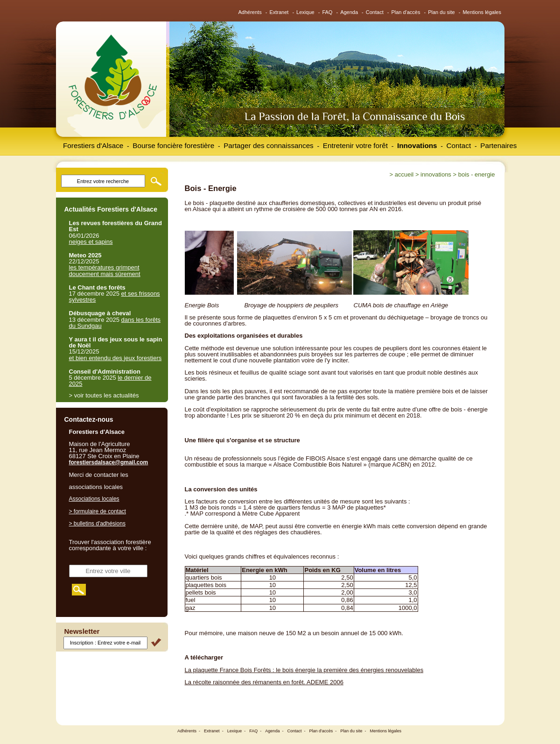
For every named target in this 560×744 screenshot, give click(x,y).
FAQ (327, 12)
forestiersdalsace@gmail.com (109, 462)
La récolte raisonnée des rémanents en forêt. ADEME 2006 (264, 682)
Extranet (279, 12)
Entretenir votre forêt (355, 145)
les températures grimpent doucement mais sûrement (105, 270)
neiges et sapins (91, 242)
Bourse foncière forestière (173, 145)
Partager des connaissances (269, 145)
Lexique (305, 12)
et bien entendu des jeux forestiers (115, 358)
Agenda (349, 12)
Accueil (404, 174)
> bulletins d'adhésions (97, 524)
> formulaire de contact (98, 511)
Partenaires (498, 145)
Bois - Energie (477, 174)
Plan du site (441, 12)
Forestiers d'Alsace (93, 145)
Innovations (417, 145)
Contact (375, 12)
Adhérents (250, 12)
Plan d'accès (406, 12)
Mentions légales (482, 12)
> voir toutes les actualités (104, 395)
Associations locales (94, 499)
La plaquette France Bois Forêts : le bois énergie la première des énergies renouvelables (304, 670)
